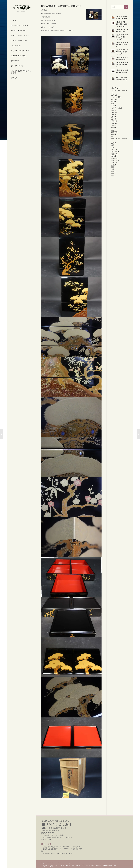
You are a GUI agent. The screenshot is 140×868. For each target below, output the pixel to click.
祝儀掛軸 (114, 154)
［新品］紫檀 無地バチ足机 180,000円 (122, 65)
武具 (113, 145)
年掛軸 (114, 128)
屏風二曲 (114, 121)
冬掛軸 (114, 106)
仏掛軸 (114, 101)
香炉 (113, 176)
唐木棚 (114, 115)
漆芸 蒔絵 (115, 150)
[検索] (120, 7)
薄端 (113, 167)
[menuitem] (22, 21)
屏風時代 (114, 126)
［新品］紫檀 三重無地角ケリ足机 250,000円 (122, 37)
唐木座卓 (114, 112)
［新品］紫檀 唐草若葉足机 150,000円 (122, 44)
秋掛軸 (114, 156)
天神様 (114, 119)
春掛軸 (114, 134)
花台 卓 (114, 163)
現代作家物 (115, 152)
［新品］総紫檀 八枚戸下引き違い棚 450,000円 (122, 52)
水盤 (113, 147)
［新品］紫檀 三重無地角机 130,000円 (122, 72)
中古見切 (114, 99)
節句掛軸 (114, 158)
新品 (113, 130)
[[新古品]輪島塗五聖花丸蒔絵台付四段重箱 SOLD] (2, 434)
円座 (113, 104)
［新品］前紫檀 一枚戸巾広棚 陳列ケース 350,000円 (122, 24)
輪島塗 (114, 171)
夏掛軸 (114, 117)
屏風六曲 (114, 123)
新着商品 (114, 132)
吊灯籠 (114, 110)
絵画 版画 (115, 160)
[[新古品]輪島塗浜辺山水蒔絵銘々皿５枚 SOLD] (138, 434)
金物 (113, 174)
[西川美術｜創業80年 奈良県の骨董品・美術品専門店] (22, 8)
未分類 (114, 143)
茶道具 (114, 165)
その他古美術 (116, 97)
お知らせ (114, 95)
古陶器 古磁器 (117, 108)
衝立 (113, 169)
